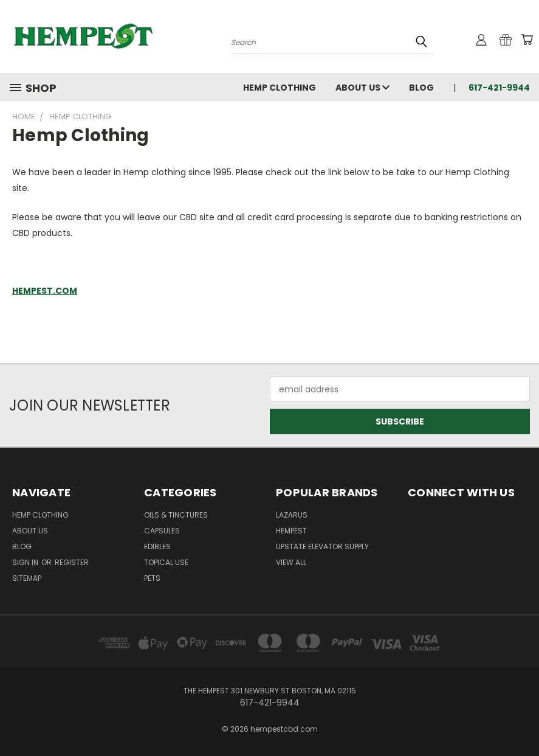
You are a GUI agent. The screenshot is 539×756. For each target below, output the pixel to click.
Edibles (157, 546)
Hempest (291, 531)
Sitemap (27, 578)
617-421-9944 (499, 88)
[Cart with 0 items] (527, 40)
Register (72, 562)
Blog (421, 88)
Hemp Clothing (280, 88)
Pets (152, 578)
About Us (362, 88)
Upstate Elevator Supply (322, 546)
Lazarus (292, 515)
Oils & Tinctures (176, 515)
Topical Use (166, 562)
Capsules (162, 531)
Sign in (26, 562)
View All (291, 562)
